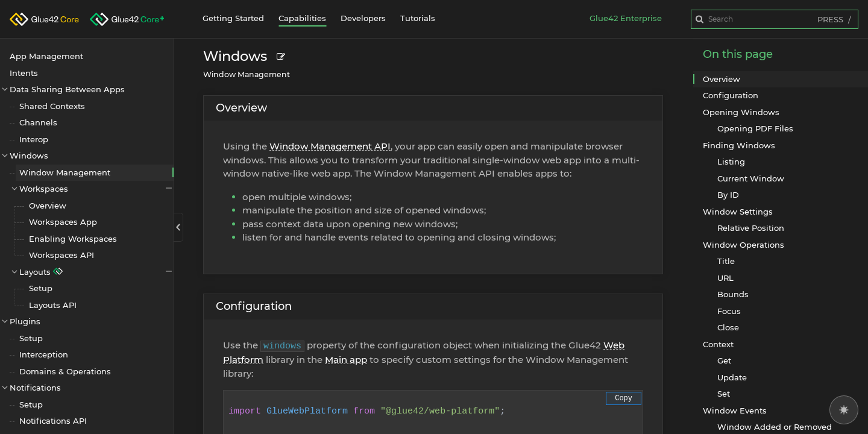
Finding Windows (739, 145)
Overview (48, 206)
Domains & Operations (65, 371)
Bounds (733, 294)
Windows (29, 156)
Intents (24, 73)
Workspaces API (61, 255)
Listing (731, 162)
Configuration (254, 306)
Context (718, 344)
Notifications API (53, 421)
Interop (34, 139)
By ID (728, 195)
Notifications (35, 388)
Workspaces (96, 188)
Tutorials (418, 18)
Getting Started (233, 18)
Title (726, 261)
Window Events (735, 410)
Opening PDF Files (755, 128)
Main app (346, 360)
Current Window (751, 178)
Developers (363, 18)
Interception (44, 354)
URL (725, 278)
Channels (38, 122)
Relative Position (751, 228)
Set (724, 394)
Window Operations (744, 245)
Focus (729, 311)
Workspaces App (63, 222)
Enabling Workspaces (73, 239)
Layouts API (53, 305)
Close (728, 327)
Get (724, 360)
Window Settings (738, 212)
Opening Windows (741, 112)
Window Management (65, 172)
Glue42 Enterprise (626, 18)
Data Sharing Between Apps (67, 89)
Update (732, 377)
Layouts (96, 272)
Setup (41, 288)
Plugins (25, 321)
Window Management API (330, 146)
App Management (46, 56)
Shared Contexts (52, 106)
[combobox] (775, 19)
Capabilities (302, 18)
